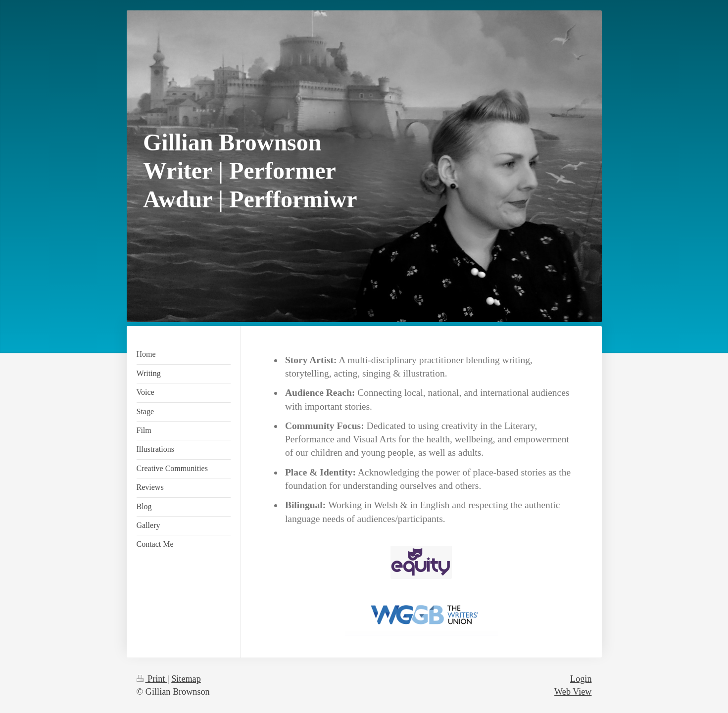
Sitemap (186, 679)
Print (152, 679)
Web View (573, 692)
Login (581, 679)
